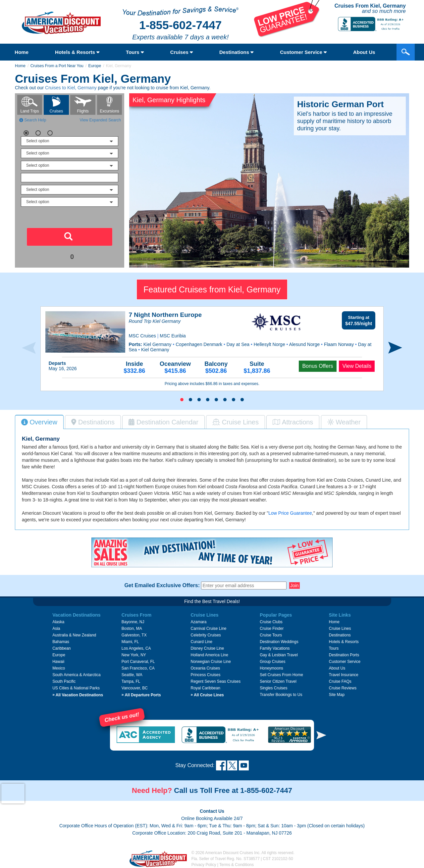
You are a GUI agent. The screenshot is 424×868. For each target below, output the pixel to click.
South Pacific (64, 681)
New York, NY (134, 655)
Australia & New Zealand (74, 635)
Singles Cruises (273, 688)
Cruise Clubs (271, 622)
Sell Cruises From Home (281, 675)
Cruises (182, 52)
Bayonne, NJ (133, 622)
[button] (182, 400)
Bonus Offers (318, 366)
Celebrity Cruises (206, 635)
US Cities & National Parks (76, 688)
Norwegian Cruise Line (211, 662)
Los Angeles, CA (136, 648)
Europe (95, 66)
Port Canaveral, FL (138, 662)
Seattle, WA (132, 675)
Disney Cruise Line (207, 648)
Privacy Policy (204, 865)
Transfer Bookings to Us (281, 695)
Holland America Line (209, 655)
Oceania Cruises (205, 668)
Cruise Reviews (343, 688)
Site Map (337, 695)
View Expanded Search (100, 120)
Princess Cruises (205, 675)
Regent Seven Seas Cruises (215, 681)
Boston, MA (132, 629)
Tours (135, 52)
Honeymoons (271, 668)
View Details (357, 366)
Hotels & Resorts (77, 52)
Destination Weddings (279, 642)
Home (22, 52)
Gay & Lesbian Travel (279, 655)
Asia (56, 629)
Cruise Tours (271, 635)
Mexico (59, 668)
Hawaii (58, 662)
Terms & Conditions (237, 865)
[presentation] (29, 348)
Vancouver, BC (135, 688)
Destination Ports (344, 655)
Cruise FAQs (340, 681)
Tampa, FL (131, 681)
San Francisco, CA (138, 668)
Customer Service (303, 52)
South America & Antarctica (76, 675)
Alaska (58, 622)
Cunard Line (201, 642)
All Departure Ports (141, 695)
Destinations (236, 52)
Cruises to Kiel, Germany (71, 88)
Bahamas (61, 642)
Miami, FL (130, 642)
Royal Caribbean (205, 688)
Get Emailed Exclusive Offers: (162, 586)
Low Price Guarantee (290, 513)
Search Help (33, 120)
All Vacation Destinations (78, 695)
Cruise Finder (272, 629)
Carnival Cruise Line (208, 629)
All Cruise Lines (207, 695)
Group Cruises (272, 662)
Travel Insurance (344, 675)
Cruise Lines (340, 629)
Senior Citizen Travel (278, 681)
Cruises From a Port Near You (57, 66)
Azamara (198, 622)
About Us (337, 668)
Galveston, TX (134, 635)
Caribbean (61, 648)
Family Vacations (275, 648)
